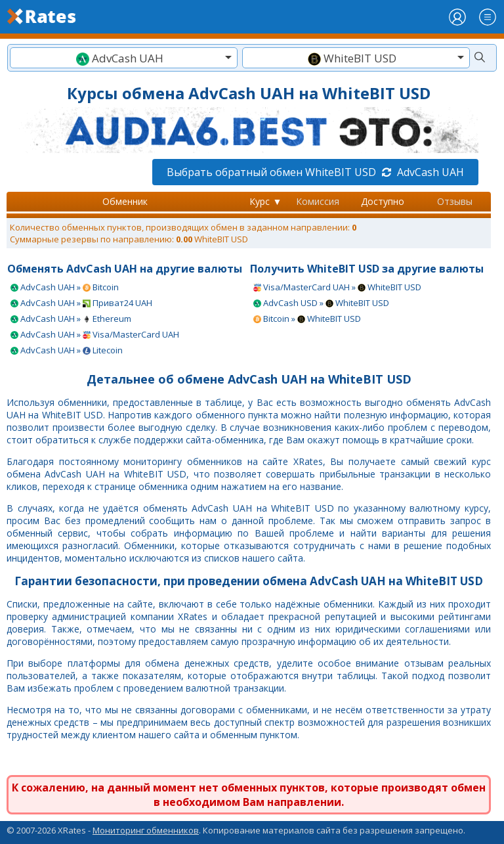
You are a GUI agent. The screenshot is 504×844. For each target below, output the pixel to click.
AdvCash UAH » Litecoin (67, 350)
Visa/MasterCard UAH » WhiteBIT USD (337, 287)
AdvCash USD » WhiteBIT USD (321, 303)
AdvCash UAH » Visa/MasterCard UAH (95, 334)
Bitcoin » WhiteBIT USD (307, 319)
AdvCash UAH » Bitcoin (65, 287)
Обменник (125, 201)
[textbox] (124, 58)
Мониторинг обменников (146, 830)
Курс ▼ (265, 201)
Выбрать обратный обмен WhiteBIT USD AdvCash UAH (315, 172)
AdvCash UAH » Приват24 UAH (81, 303)
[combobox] (124, 58)
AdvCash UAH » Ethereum (71, 319)
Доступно (383, 201)
